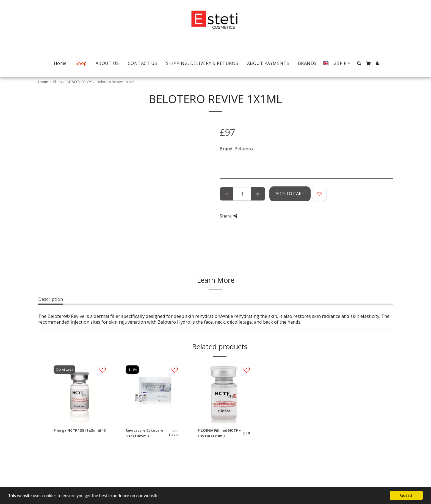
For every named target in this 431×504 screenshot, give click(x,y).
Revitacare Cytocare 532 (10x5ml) (144, 433)
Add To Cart (290, 193)
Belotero (244, 149)
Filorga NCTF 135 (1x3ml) (76, 430)
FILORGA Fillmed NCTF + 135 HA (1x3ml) (219, 433)
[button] (359, 63)
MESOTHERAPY (79, 82)
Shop (57, 82)
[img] (80, 393)
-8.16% (132, 370)
